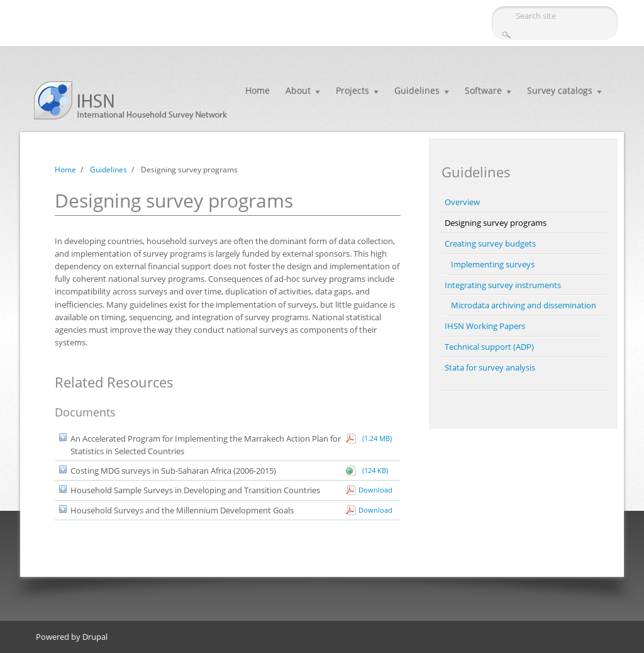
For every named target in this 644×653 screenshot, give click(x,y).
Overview (462, 202)
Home (258, 90)
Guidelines (417, 90)
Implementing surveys (493, 264)
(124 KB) (373, 470)
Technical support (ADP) (489, 347)
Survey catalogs (560, 90)
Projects (353, 90)
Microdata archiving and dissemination (524, 305)
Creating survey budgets (490, 243)
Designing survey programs (496, 223)
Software (483, 90)
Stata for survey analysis (490, 367)
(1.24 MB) (375, 438)
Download (375, 490)
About (298, 90)
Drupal (95, 637)
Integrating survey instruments (503, 285)
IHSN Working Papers (485, 326)
